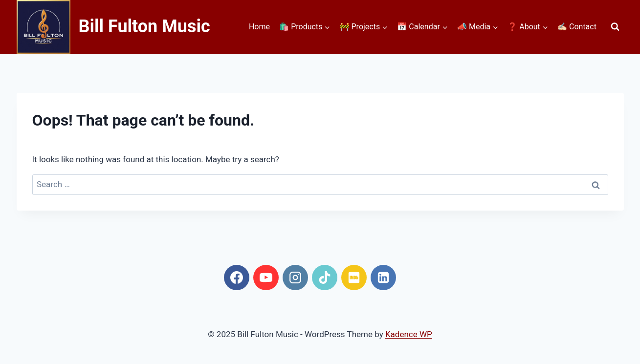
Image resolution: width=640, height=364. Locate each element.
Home (259, 27)
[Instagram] (295, 278)
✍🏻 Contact (577, 27)
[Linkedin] (383, 278)
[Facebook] (237, 278)
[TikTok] (325, 278)
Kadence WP (409, 334)
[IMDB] (354, 278)
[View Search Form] (615, 27)
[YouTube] (266, 278)
